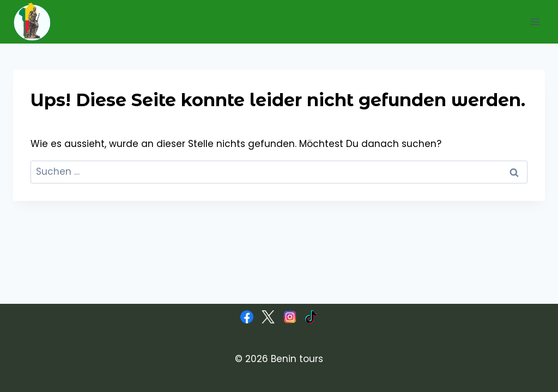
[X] (268, 317)
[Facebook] (247, 317)
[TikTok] (311, 317)
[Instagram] (290, 317)
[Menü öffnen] (535, 22)
